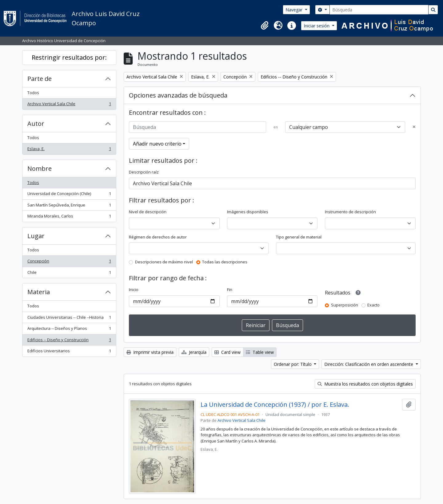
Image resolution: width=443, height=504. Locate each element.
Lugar (36, 236)
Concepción (69, 262)
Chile (69, 274)
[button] (265, 26)
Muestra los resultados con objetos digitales (365, 384)
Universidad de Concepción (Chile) (69, 195)
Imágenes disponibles (248, 212)
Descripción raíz (144, 172)
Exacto (373, 305)
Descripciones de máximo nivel (164, 262)
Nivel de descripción (148, 212)
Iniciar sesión (317, 26)
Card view (227, 352)
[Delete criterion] (414, 127)
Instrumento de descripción (350, 212)
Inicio (134, 290)
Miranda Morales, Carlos (69, 217)
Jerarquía (194, 352)
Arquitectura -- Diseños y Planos (69, 330)
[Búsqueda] (379, 10)
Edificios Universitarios (69, 352)
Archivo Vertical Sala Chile (69, 105)
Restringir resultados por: (69, 57)
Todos (33, 93)
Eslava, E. (69, 150)
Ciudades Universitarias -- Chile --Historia (69, 319)
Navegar (295, 10)
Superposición (345, 305)
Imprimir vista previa (150, 352)
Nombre (40, 168)
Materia (39, 292)
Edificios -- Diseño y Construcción (69, 341)
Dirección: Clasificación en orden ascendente (369, 364)
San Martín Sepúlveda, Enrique (69, 206)
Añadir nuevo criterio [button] (157, 144)
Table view (260, 352)
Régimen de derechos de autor (158, 237)
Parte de (40, 79)
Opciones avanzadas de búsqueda (178, 95)
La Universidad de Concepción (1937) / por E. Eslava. (275, 405)
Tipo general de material (299, 237)
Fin (230, 290)
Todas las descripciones (225, 262)
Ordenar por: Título (293, 364)
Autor (36, 124)
